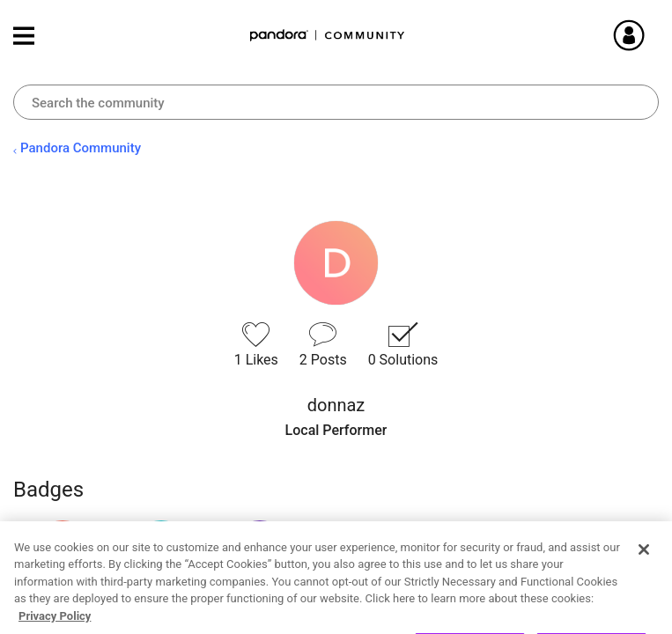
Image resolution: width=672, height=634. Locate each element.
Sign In (650, 35)
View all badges (62, 611)
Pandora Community (328, 36)
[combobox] (336, 102)
